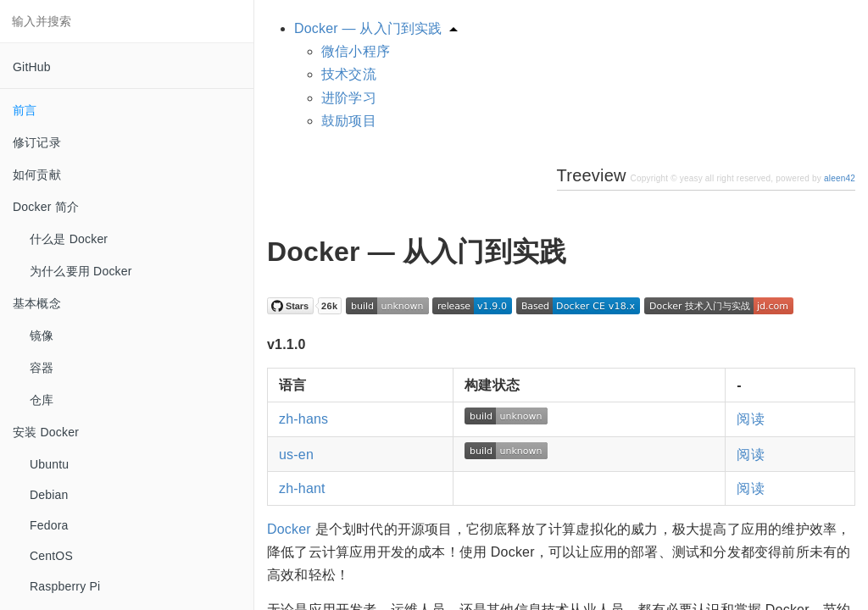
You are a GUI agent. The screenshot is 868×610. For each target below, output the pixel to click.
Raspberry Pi (65, 586)
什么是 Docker (69, 239)
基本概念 (37, 303)
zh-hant (302, 488)
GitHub (32, 67)
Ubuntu (49, 464)
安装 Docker (46, 432)
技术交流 (349, 74)
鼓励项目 (349, 121)
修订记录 (37, 142)
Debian (49, 495)
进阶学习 (349, 98)
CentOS (51, 556)
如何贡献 (37, 175)
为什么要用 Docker (81, 271)
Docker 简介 (46, 207)
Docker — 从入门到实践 (368, 28)
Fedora (49, 525)
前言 (25, 110)
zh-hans (303, 419)
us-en (296, 455)
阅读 (750, 419)
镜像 (42, 335)
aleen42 (840, 178)
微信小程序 (356, 51)
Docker (289, 529)
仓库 (42, 400)
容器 (42, 368)
